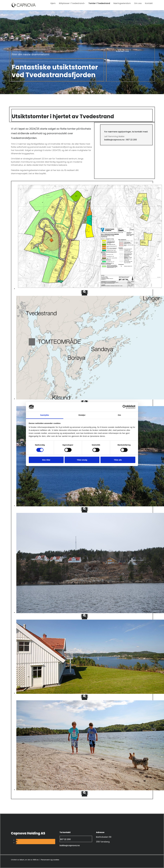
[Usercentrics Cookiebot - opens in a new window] (124, 407)
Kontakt (149, 3)
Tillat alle (118, 460)
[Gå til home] (23, 7)
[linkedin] (17, 840)
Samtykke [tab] (45, 415)
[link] (74, 3)
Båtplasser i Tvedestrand (75, 3)
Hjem (57, 3)
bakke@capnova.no (114, 140)
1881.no (36, 860)
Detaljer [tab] (82, 415)
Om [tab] (119, 415)
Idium (22, 860)
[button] (123, 51)
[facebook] (17, 843)
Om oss (139, 3)
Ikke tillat (46, 460)
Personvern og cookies (50, 860)
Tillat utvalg (82, 460)
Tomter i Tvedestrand (102, 3)
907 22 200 (131, 140)
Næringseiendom (124, 3)
